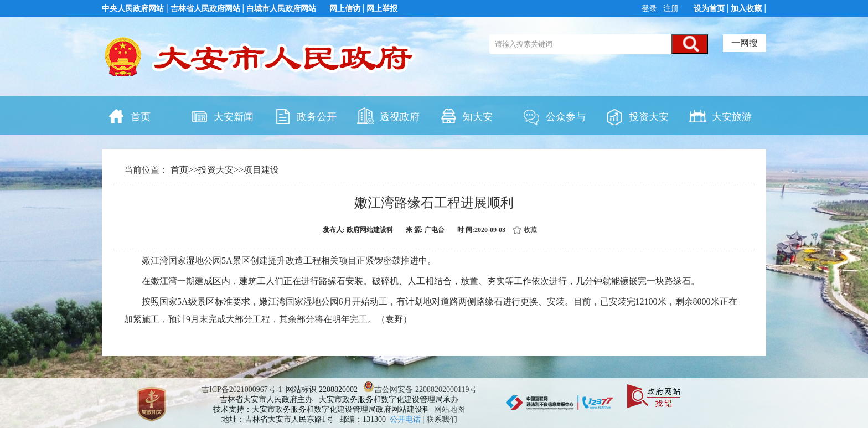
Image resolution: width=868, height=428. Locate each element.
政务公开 (305, 116)
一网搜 (745, 43)
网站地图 (449, 409)
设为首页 (709, 9)
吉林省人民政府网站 (205, 9)
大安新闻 (222, 116)
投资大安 (637, 116)
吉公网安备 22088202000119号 (420, 390)
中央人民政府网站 (133, 9)
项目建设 (261, 170)
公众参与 (554, 116)
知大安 (466, 116)
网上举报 (382, 9)
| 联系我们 (440, 419)
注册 (670, 9)
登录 (650, 9)
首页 (129, 116)
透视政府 (388, 116)
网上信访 (345, 9)
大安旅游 (720, 116)
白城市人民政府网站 (281, 9)
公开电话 (406, 419)
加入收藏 (746, 9)
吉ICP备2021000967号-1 (242, 390)
